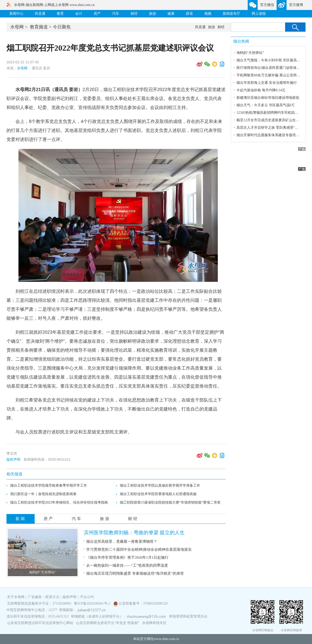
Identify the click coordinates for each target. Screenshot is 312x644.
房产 (97, 14)
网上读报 (259, 14)
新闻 (21, 519)
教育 (60, 14)
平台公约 (87, 597)
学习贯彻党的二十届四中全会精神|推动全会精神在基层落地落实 (139, 549)
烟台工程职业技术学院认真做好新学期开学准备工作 (160, 485)
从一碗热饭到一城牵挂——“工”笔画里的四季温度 (127, 565)
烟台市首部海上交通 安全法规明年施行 (267, 83)
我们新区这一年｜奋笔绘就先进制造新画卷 (43, 494)
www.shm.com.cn (167, 639)
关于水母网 (16, 597)
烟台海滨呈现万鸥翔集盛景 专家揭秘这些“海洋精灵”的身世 (135, 573)
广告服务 (35, 597)
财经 (134, 14)
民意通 (40, 14)
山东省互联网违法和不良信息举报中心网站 (40, 623)
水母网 (17, 27)
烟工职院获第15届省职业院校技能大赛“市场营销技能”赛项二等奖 (170, 502)
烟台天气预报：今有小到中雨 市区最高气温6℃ (273, 60)
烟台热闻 (241, 41)
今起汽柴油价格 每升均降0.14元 (261, 90)
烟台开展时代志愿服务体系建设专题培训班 (270, 135)
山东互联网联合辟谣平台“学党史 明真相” (108, 623)
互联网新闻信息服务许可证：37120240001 (39, 603)
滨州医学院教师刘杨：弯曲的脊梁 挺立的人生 (134, 533)
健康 (171, 14)
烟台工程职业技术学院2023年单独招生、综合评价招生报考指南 (59, 502)
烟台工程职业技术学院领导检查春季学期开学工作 (49, 485)
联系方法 (52, 597)
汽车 (116, 14)
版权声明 (13, 459)
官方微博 (296, 5)
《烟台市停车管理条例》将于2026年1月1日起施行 (127, 557)
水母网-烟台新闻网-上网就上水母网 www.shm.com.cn (54, 5)
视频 (208, 14)
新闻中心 (16, 14)
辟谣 (189, 14)
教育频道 (39, 27)
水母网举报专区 (154, 623)
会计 (79, 14)
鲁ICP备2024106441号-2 (93, 603)
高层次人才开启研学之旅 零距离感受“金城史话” (273, 128)
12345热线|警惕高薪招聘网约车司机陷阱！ (269, 113)
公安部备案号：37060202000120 (143, 603)
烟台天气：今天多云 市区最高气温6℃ (266, 105)
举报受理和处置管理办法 (188, 616)
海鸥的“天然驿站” (43, 572)
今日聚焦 (62, 27)
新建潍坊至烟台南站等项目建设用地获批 (268, 98)
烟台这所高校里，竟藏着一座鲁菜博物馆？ (122, 541)
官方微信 (267, 5)
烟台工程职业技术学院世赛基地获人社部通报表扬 (158, 494)
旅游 (153, 14)
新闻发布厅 (232, 14)
